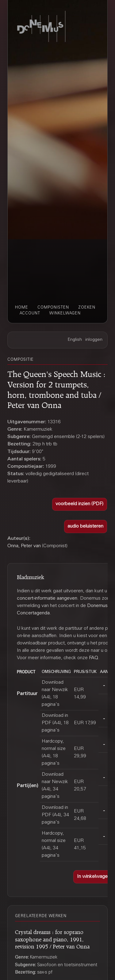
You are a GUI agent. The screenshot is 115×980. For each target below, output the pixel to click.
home (22, 308)
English (75, 340)
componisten (53, 308)
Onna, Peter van (24, 546)
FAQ (94, 658)
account (30, 313)
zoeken (87, 308)
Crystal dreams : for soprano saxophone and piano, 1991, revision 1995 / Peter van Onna (52, 938)
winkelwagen (65, 313)
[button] (80, 504)
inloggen (94, 340)
